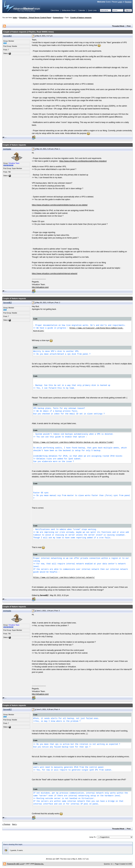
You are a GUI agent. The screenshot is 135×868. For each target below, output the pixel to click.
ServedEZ (7, 36)
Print (129, 26)
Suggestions (58, 18)
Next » (15, 824)
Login (120, 2)
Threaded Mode (118, 26)
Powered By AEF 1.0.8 (15, 864)
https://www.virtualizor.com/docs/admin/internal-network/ (55, 274)
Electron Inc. (39, 864)
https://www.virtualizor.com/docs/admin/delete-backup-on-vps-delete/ (60, 205)
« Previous (6, 824)
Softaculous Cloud (68, 10)
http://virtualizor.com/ (40, 287)
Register (128, 2)
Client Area (55, 10)
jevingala (7, 149)
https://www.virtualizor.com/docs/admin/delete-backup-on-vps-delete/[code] (73, 442)
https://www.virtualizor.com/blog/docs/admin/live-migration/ (83, 161)
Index (15, 18)
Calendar (82, 10)
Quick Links (92, 10)
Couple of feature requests (81, 18)
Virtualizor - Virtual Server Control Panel (35, 18)
